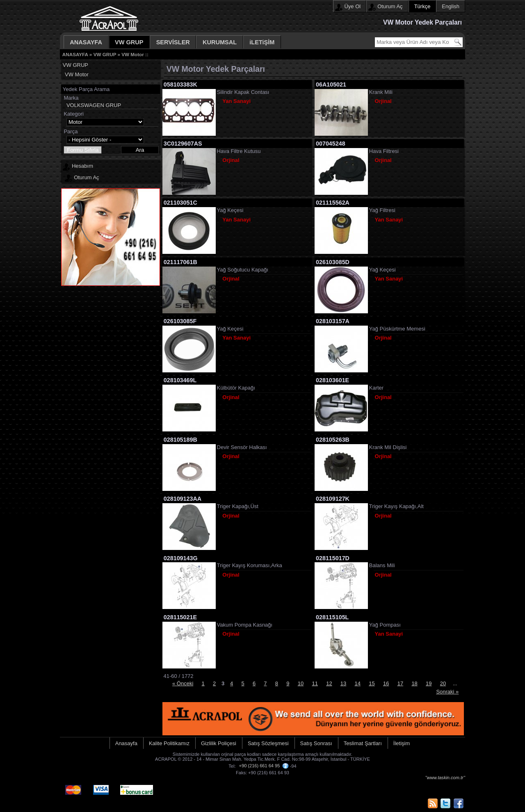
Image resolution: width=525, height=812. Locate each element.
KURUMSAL (220, 42)
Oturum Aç (390, 6)
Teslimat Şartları (363, 743)
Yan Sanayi (236, 101)
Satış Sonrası (316, 743)
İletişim (402, 743)
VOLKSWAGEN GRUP (94, 105)
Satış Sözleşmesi (268, 743)
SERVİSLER (173, 42)
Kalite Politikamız (169, 743)
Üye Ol (352, 6)
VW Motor (133, 54)
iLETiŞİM (262, 42)
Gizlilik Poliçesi (219, 743)
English (451, 6)
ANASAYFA (86, 42)
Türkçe (422, 6)
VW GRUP (129, 42)
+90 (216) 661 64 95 (260, 766)
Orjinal (383, 101)
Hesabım (82, 166)
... (455, 683)
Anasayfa (126, 743)
